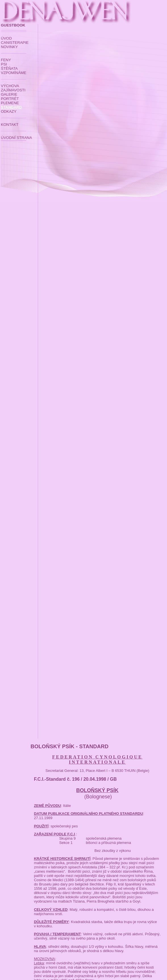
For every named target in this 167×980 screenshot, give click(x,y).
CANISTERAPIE (15, 43)
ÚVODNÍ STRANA (16, 138)
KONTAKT (10, 125)
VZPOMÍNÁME (14, 73)
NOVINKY (9, 47)
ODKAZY (9, 111)
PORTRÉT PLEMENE (10, 101)
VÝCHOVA (10, 86)
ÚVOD (6, 38)
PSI (4, 64)
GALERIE (9, 94)
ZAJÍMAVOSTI (13, 90)
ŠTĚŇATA (9, 68)
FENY (6, 60)
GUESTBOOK (13, 25)
